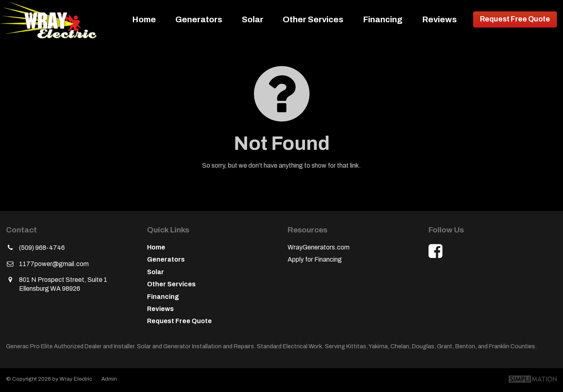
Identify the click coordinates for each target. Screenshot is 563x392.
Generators (199, 19)
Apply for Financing (315, 259)
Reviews (439, 19)
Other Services (313, 19)
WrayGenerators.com (319, 247)
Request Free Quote (515, 19)
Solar (253, 19)
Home (144, 19)
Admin (109, 379)
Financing (383, 19)
